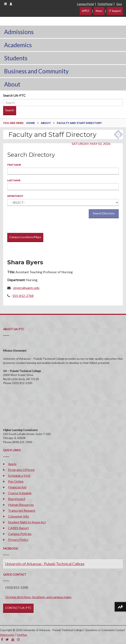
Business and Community (36, 71)
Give (119, 4)
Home (31, 123)
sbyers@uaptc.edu (26, 288)
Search (10, 110)
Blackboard (17, 499)
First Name (14, 165)
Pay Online (16, 481)
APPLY (86, 11)
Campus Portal (85, 4)
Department (15, 196)
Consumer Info (19, 516)
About (12, 84)
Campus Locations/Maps (25, 237)
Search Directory (104, 213)
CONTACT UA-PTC (18, 608)
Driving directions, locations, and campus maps (38, 597)
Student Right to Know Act (27, 522)
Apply (12, 464)
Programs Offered (21, 470)
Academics (18, 45)
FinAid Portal (105, 4)
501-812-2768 (23, 296)
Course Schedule (20, 493)
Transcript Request (22, 510)
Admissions (19, 32)
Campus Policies (20, 534)
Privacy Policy (18, 540)
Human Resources (21, 505)
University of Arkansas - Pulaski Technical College (45, 564)
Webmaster (7, 635)
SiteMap (22, 635)
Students (16, 58)
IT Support (115, 11)
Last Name (14, 180)
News (99, 11)
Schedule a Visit (19, 475)
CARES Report (18, 528)
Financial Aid (17, 487)
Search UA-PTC (14, 95)
